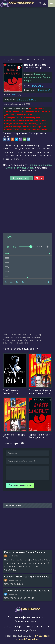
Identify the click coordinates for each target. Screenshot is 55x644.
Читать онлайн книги (37, 627)
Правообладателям (25, 621)
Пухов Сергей (44, 90)
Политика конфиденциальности (25, 617)
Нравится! (22, 178)
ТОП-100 (7, 627)
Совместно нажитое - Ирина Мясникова (27, 577)
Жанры (18, 627)
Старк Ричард (37, 85)
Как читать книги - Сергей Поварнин (25, 552)
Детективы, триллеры (26, 99)
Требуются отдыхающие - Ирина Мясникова (27, 591)
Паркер (14, 95)
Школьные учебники (25, 631)
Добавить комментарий (20, 485)
